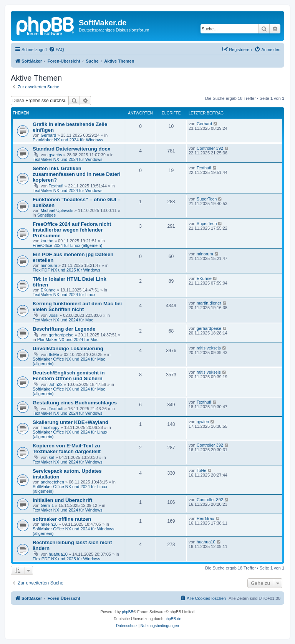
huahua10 (58, 554)
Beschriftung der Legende (64, 329)
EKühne (48, 290)
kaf (52, 457)
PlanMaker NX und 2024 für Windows (68, 140)
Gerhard (48, 135)
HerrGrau (206, 518)
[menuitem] (56, 50)
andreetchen (52, 482)
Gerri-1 (47, 505)
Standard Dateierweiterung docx (71, 149)
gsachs (56, 155)
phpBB (128, 612)
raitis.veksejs (209, 348)
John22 (56, 384)
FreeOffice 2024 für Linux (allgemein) (67, 245)
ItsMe (54, 354)
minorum (49, 265)
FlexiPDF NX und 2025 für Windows (66, 270)
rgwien (203, 422)
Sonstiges (46, 215)
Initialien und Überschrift (62, 500)
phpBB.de (173, 619)
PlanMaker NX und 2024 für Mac (68, 339)
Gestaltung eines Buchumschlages (75, 403)
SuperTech (207, 199)
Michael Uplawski (57, 210)
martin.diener (209, 303)
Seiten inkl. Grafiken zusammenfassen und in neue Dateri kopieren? (77, 174)
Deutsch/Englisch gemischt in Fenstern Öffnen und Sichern (69, 376)
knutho (47, 241)
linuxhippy (50, 427)
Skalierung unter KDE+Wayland (70, 422)
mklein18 (49, 524)
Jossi (54, 315)
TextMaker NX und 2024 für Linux (64, 295)
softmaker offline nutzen (62, 519)
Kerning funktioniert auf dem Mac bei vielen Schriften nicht (77, 306)
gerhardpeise (61, 335)
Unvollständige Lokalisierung (68, 348)
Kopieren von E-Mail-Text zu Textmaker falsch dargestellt (67, 449)
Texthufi (56, 186)
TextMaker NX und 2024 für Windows (68, 159)
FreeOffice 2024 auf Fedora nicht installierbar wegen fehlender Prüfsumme (72, 230)
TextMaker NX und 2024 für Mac (63, 320)
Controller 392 (210, 148)
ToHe (202, 470)
